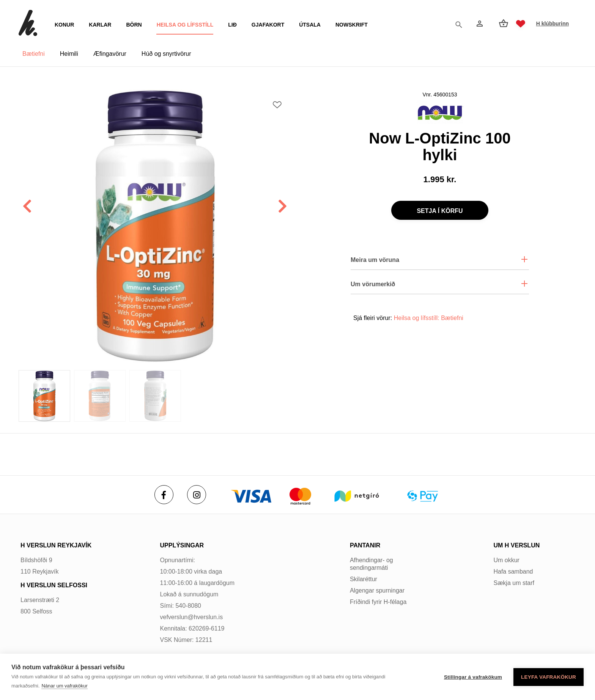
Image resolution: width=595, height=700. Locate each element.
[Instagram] (197, 495)
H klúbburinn (552, 24)
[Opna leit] (461, 24)
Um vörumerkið (373, 284)
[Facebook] (164, 495)
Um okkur (506, 560)
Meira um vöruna (375, 260)
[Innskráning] (479, 24)
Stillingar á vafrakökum (473, 677)
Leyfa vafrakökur (549, 677)
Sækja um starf (514, 583)
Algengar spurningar (377, 590)
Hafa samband (513, 572)
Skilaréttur (364, 579)
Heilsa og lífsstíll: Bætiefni (429, 318)
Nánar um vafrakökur (64, 686)
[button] (283, 207)
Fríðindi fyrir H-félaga (378, 602)
